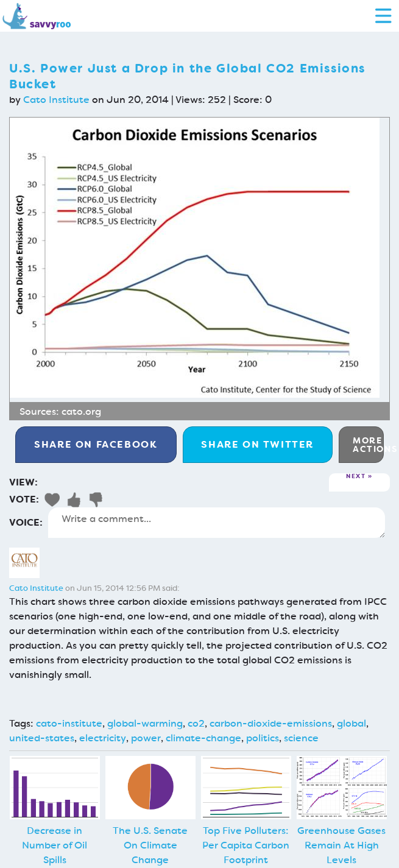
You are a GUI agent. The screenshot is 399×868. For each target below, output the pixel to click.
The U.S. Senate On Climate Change (150, 845)
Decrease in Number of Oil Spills (55, 845)
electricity (103, 738)
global (351, 723)
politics (263, 738)
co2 (196, 723)
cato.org (81, 411)
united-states (42, 738)
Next (356, 477)
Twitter (257, 444)
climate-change (203, 738)
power (146, 738)
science (301, 738)
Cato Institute (56, 100)
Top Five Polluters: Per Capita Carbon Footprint (246, 845)
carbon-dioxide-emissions (271, 723)
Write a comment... (217, 523)
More (368, 445)
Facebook (96, 444)
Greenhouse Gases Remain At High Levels (341, 845)
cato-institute (69, 723)
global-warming (145, 723)
